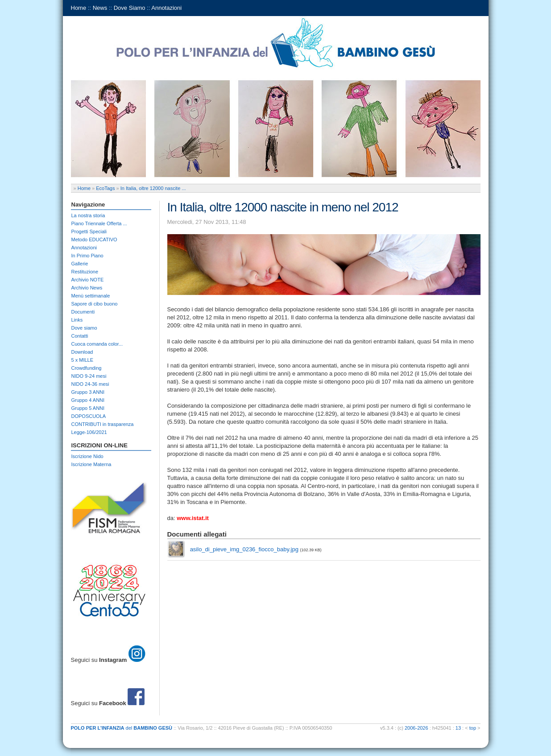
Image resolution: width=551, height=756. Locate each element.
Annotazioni (166, 8)
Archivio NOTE (88, 280)
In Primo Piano (87, 256)
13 (458, 728)
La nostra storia (88, 215)
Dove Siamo (130, 8)
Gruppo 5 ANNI (88, 408)
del (122, 728)
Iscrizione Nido (87, 456)
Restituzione (85, 272)
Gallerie (80, 264)
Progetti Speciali (89, 231)
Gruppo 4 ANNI (88, 400)
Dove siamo (84, 328)
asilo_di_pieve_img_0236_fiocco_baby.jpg (244, 549)
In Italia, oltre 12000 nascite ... (153, 188)
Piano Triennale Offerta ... (99, 223)
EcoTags (105, 188)
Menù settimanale (91, 296)
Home (79, 8)
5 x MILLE (83, 360)
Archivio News (87, 288)
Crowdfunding (87, 368)
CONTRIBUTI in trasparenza (103, 424)
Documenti (83, 312)
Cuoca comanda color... (97, 344)
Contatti (80, 336)
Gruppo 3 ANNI (88, 392)
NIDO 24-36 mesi (90, 384)
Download (82, 352)
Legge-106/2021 (89, 432)
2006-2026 (416, 728)
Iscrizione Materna (91, 464)
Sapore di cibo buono (95, 304)
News (100, 8)
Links (77, 320)
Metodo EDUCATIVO (94, 240)
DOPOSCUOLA (89, 416)
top (473, 728)
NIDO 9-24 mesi (89, 376)
